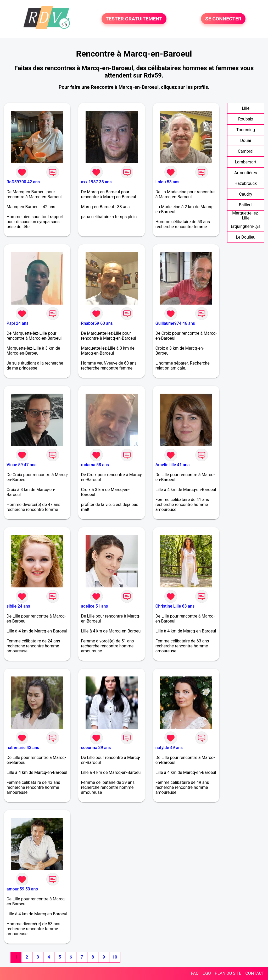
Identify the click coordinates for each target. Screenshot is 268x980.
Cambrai (246, 151)
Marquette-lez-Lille (245, 216)
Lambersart (245, 162)
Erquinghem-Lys (246, 226)
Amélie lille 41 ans (172, 465)
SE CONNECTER (223, 19)
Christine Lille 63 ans (175, 606)
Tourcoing (246, 130)
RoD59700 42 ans (23, 182)
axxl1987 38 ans (96, 182)
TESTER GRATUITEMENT (134, 19)
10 (115, 957)
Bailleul (246, 205)
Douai (246, 141)
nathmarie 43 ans (23, 748)
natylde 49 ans (169, 748)
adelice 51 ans (94, 606)
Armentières (246, 173)
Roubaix (246, 119)
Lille (246, 108)
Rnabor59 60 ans (97, 323)
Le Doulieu (246, 237)
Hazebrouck (246, 183)
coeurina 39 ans (96, 748)
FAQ (195, 973)
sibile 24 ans (18, 606)
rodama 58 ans (95, 465)
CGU (207, 973)
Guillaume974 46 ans (175, 323)
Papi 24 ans (18, 323)
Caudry (246, 194)
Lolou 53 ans (167, 182)
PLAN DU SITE (228, 973)
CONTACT (255, 973)
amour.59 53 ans (22, 889)
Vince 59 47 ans (21, 465)
